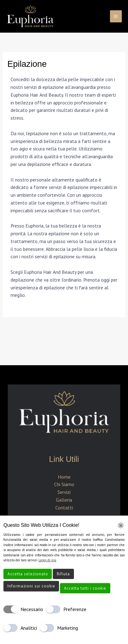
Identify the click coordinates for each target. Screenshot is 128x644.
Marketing (68, 628)
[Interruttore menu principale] (116, 16)
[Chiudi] (121, 525)
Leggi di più (47, 560)
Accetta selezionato (28, 574)
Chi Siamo (64, 484)
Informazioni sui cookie (31, 586)
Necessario (32, 609)
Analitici (29, 628)
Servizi (64, 492)
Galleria (64, 500)
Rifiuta (63, 574)
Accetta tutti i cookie (85, 588)
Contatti (64, 508)
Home (64, 477)
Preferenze (75, 609)
